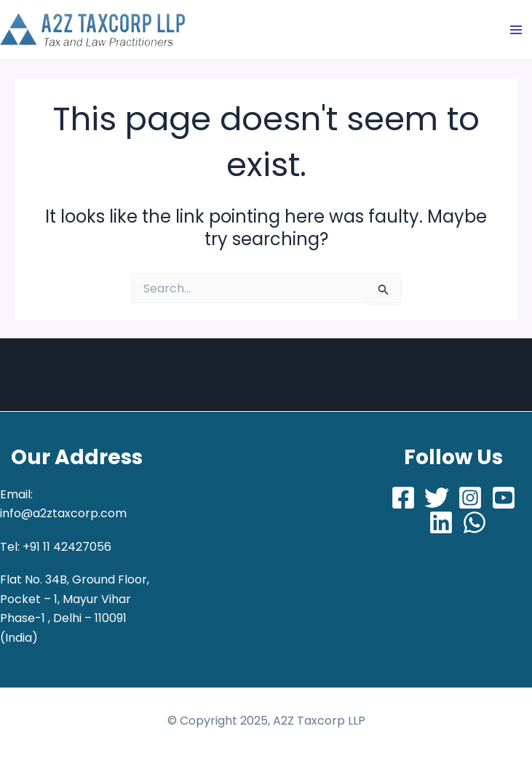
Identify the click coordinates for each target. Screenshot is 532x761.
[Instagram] (470, 498)
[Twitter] (437, 498)
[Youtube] (504, 498)
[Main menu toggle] (516, 30)
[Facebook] (403, 498)
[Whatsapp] (475, 522)
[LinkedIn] (441, 522)
